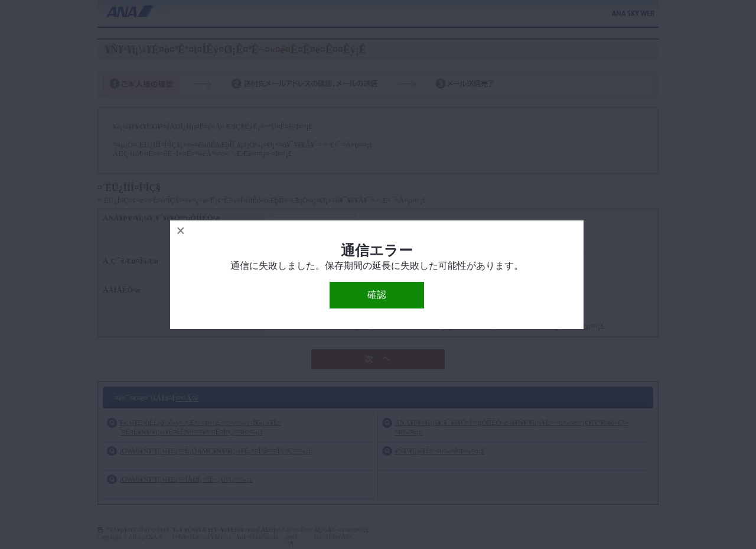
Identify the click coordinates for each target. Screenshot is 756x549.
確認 (377, 295)
